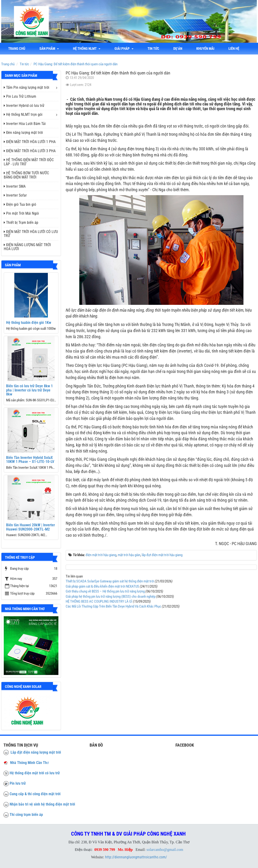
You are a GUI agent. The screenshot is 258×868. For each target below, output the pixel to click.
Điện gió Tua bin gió (20, 204)
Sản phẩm (49, 49)
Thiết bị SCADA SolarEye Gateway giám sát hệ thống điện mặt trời (110, 581)
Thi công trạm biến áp (26, 815)
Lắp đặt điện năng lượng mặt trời (32, 752)
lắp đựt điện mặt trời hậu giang (162, 555)
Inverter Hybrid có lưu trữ (24, 106)
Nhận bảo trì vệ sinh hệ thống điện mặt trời (42, 804)
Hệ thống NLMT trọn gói (23, 114)
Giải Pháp (124, 49)
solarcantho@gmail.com (165, 850)
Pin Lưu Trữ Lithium (20, 96)
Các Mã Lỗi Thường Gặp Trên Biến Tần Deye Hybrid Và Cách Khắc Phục (113, 606)
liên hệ (234, 49)
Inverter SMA (15, 186)
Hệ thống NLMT (87, 49)
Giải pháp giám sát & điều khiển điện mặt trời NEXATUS (102, 586)
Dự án (178, 49)
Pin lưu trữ (18, 783)
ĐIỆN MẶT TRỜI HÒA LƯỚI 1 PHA (30, 142)
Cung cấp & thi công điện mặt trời (35, 794)
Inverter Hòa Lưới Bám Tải (25, 124)
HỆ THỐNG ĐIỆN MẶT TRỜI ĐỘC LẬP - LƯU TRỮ (29, 162)
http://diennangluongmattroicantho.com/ (136, 857)
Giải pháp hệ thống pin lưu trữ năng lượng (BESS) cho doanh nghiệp (111, 597)
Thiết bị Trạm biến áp (21, 223)
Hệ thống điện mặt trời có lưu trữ (35, 773)
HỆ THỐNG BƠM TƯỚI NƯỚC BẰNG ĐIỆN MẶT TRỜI (26, 175)
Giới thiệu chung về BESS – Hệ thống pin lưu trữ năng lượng (105, 591)
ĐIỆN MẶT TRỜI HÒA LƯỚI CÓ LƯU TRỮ (31, 234)
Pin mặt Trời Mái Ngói (21, 213)
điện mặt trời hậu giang (101, 555)
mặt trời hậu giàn (129, 555)
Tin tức (153, 49)
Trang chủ (17, 49)
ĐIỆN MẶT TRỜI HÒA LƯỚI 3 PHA (30, 151)
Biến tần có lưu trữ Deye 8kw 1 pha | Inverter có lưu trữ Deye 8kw (29, 390)
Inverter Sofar (15, 195)
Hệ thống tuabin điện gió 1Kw (29, 323)
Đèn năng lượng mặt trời (23, 133)
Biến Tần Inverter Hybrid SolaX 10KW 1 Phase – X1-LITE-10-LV (30, 460)
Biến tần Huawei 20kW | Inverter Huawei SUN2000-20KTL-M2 (30, 527)
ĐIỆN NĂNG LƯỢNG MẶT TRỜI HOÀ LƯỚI (27, 247)
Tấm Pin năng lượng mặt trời (27, 87)
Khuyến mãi (205, 49)
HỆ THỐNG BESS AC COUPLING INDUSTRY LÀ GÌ (99, 601)
